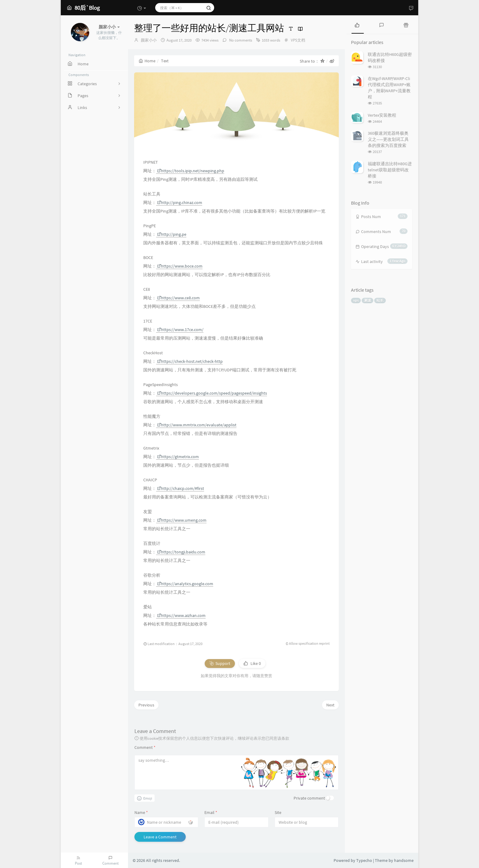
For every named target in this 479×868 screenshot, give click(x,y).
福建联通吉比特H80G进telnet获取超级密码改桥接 (390, 170)
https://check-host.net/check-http (190, 361)
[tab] (357, 24)
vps (356, 300)
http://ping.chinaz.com (180, 202)
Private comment (309, 798)
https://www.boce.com (180, 266)
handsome (404, 860)
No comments (240, 40)
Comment (145, 747)
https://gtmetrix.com (178, 457)
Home (147, 61)
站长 (380, 300)
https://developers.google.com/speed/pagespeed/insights (212, 393)
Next (330, 705)
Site (278, 812)
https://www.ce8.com (178, 298)
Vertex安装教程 (382, 115)
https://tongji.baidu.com (181, 552)
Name (141, 812)
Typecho (364, 860)
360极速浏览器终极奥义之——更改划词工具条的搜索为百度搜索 (388, 139)
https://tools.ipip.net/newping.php (191, 171)
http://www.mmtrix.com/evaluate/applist (197, 425)
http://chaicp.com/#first (181, 488)
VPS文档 (298, 40)
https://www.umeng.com (182, 520)
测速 (367, 300)
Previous (146, 705)
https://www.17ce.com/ (180, 330)
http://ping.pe (172, 234)
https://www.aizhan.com (181, 615)
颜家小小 (149, 40)
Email (211, 812)
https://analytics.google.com (185, 584)
